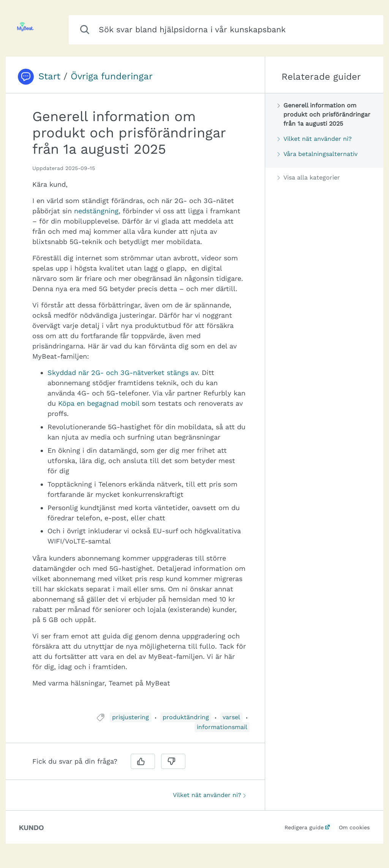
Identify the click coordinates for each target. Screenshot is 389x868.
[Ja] (143, 761)
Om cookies (354, 827)
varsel (231, 717)
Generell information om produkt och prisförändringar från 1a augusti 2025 (324, 114)
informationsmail (222, 727)
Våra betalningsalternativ (317, 154)
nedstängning (96, 211)
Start (49, 76)
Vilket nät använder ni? (209, 795)
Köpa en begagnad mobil (99, 403)
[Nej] (173, 761)
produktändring (186, 717)
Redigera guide (304, 827)
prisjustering (130, 717)
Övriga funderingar (112, 76)
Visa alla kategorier (309, 177)
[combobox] (226, 30)
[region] (135, 408)
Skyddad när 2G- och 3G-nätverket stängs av (123, 373)
